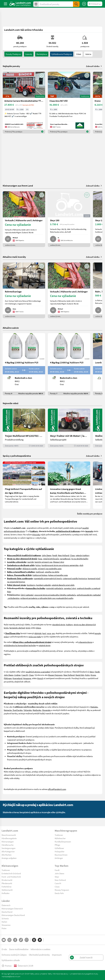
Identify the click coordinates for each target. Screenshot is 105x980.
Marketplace (42, 54)
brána (38, 565)
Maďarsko (37, 710)
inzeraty (29, 54)
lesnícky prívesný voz (43, 562)
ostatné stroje (45, 645)
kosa (40, 559)
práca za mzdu (35, 637)
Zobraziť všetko (94, 66)
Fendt (55, 555)
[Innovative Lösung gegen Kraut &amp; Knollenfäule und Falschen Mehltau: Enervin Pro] (69, 485)
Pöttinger (8, 678)
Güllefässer (59, 848)
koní (44, 633)
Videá (79, 54)
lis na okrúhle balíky (80, 559)
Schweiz (5, 918)
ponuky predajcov (13, 54)
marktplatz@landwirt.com (11, 976)
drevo (38, 628)
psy (53, 633)
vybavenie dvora (85, 642)
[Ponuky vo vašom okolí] (36, 4)
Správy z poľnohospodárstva (17, 456)
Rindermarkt (7, 880)
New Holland (64, 555)
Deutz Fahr (80, 675)
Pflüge (57, 845)
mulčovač (40, 572)
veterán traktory (83, 555)
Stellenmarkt (7, 890)
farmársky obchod (17, 628)
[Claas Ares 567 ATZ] (69, 103)
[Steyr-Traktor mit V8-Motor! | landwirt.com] (69, 428)
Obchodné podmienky (39, 955)
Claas (72, 555)
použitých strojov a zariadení (38, 672)
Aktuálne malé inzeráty (14, 257)
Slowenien (6, 925)
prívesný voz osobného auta (50, 568)
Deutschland (7, 912)
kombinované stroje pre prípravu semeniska (60, 565)
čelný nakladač (27, 595)
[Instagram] (9, 940)
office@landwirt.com (57, 789)
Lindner (17, 675)
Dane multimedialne (19, 949)
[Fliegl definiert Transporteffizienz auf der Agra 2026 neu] (24, 485)
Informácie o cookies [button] (40, 949)
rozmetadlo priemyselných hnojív (48, 578)
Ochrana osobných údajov (14, 955)
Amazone (27, 678)
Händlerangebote (9, 838)
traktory (69, 624)
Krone (93, 675)
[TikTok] (21, 940)
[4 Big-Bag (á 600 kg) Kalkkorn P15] (24, 364)
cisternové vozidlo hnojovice (75, 578)
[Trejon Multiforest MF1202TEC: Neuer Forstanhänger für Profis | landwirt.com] (24, 428)
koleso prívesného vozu (58, 575)
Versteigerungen (9, 848)
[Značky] (40, 940)
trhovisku (36, 534)
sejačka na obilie (52, 572)
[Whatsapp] (27, 940)
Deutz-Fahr (59, 893)
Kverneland (17, 678)
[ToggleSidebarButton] (5, 4)
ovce (49, 633)
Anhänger (59, 858)
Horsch (40, 678)
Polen (4, 928)
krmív (28, 628)
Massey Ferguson (55, 675)
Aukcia (88, 54)
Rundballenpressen (63, 842)
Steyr (92, 672)
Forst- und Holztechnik (11, 877)
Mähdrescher (60, 838)
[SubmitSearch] (76, 4)
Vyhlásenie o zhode (11, 960)
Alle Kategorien (8, 851)
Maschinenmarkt (9, 835)
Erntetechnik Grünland (11, 873)
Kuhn (87, 675)
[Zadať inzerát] (84, 4)
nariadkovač (65, 559)
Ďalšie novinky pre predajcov (90, 514)
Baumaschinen (61, 855)
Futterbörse (6, 887)
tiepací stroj (59, 562)
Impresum (57, 955)
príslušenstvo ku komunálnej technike (20, 645)
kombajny (31, 585)
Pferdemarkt (7, 883)
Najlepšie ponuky (11, 66)
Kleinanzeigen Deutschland (13, 915)
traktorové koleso (40, 575)
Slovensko (46, 710)
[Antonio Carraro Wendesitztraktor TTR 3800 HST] (24, 103)
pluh (81, 565)
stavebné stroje (59, 624)
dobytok (38, 633)
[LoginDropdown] (95, 4)
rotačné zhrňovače (51, 559)
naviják (30, 562)
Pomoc (7, 966)
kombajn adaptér (43, 585)
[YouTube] (4, 940)
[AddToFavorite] (42, 75)
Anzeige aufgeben (9, 858)
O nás (4, 949)
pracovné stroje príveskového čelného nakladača (55, 595)
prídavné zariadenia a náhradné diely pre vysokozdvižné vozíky (47, 598)
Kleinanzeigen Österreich (12, 909)
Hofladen (6, 893)
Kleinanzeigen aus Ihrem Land (18, 186)
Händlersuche (8, 845)
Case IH (25, 675)
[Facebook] (15, 940)
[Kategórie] (34, 940)
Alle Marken (7, 855)
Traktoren (59, 835)
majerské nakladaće (55, 588)
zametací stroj (70, 588)
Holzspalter (60, 851)
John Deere (47, 555)
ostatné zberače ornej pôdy (63, 585)
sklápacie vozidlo (30, 568)
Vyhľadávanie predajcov (62, 54)
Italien (4, 922)
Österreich (6, 905)
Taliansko (28, 710)
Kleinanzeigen (8, 842)
